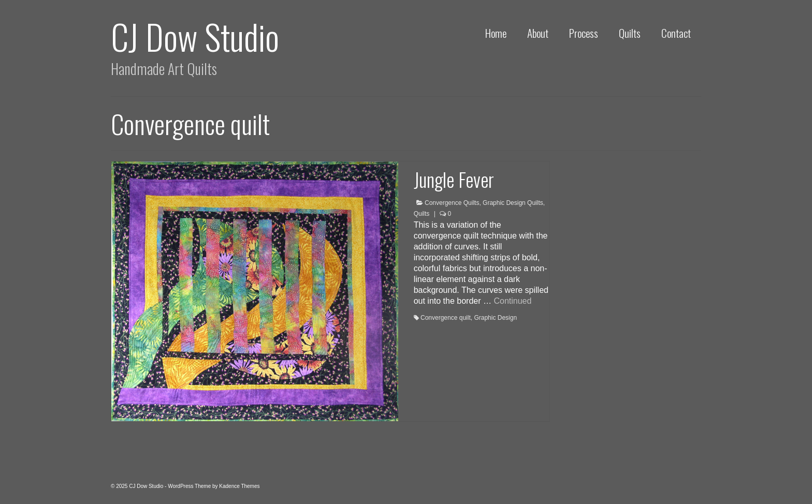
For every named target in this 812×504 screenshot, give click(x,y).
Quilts (630, 33)
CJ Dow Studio (195, 36)
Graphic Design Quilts (513, 203)
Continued (512, 301)
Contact (676, 33)
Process (584, 33)
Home (496, 33)
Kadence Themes (239, 486)
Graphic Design (495, 318)
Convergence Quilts (452, 203)
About (538, 33)
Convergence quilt (446, 318)
